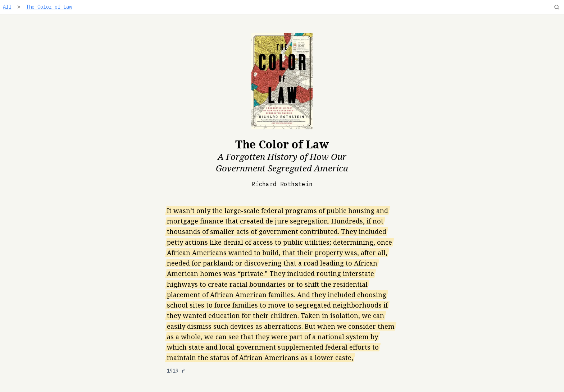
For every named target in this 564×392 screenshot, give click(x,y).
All (7, 7)
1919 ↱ (176, 371)
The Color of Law (49, 7)
